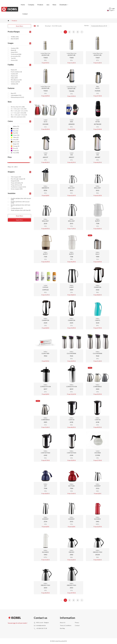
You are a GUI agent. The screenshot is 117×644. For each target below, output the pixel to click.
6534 (98, 422)
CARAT (71, 287)
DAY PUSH (71, 486)
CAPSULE (45, 287)
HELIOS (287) (15, 39)
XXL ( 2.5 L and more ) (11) (18, 117)
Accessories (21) (16, 56)
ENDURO (72, 552)
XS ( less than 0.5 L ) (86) (18, 107)
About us (63, 623)
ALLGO (98, 88)
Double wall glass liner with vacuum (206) (21, 199)
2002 (71, 555)
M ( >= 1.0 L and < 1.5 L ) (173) (19, 111)
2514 (45, 521)
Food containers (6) (16, 72)
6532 (71, 422)
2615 (71, 223)
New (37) (13, 93)
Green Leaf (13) (15, 82)
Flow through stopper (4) (18, 179)
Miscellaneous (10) (16, 80)
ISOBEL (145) (15, 37)
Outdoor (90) (15, 48)
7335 (45, 257)
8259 (71, 389)
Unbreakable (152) (16, 95)
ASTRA (98, 122)
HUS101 (98, 91)
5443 (45, 555)
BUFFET (98, 221)
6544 (71, 455)
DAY (45, 486)
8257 (45, 389)
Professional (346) (16, 54)
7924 (71, 488)
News (54, 5)
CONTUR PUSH (45, 453)
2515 (71, 521)
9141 (71, 356)
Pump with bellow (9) (17, 183)
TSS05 (72, 58)
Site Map (62, 628)
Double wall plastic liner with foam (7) (21, 206)
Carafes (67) (14, 74)
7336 (71, 257)
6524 (45, 323)
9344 (98, 257)
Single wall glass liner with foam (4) (21, 210)
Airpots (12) (14, 76)
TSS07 (98, 58)
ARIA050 (71, 124)
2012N (98, 555)
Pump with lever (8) (16, 185)
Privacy (77, 623)
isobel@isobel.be (41, 625)
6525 (71, 323)
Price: (9, 167)
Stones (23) (14, 60)
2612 (98, 190)
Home (23, 5)
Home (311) (14, 52)
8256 (45, 190)
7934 (45, 488)
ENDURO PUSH (98, 552)
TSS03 (45, 58)
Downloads (64, 5)
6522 (98, 290)
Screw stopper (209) (17, 189)
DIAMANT (98, 486)
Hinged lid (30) (15, 181)
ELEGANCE (98, 519)
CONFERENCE (98, 387)
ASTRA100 (98, 124)
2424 (71, 290)
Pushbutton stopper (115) (18, 187)
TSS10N (71, 91)
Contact (25, 14)
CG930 (98, 455)
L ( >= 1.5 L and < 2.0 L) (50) (18, 113)
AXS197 (45, 157)
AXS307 (98, 157)
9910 (45, 356)
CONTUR (72, 420)
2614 (45, 223)
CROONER (98, 453)
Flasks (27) (14, 70)
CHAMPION (98, 287)
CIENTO (98, 320)
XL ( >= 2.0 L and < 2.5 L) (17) (19, 115)
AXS (45, 155)
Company (31, 5)
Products (40, 5)
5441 (98, 521)
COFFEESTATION (45, 387)
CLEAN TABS (46, 353)
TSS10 (45, 91)
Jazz (48, 5)
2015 (71, 588)
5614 (98, 323)
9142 (98, 356)
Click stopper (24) (16, 177)
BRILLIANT (71, 188)
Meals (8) (13, 50)
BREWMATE (45, 188)
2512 (98, 488)
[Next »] (82, 32)
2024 (98, 389)
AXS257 (71, 157)
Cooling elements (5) (17, 208)
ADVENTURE (45, 55)
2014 (45, 588)
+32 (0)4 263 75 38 (42, 628)
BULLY (98, 254)
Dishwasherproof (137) (17, 97)
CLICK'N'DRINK (71, 353)
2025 (45, 422)
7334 (98, 223)
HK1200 (45, 124)
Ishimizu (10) (14, 84)
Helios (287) (14, 78)
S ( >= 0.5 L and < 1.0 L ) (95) (19, 109)
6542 (45, 455)
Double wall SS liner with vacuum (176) (20, 202)
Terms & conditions (66, 625)
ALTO (45, 122)
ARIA (71, 122)
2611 (71, 190)
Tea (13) (13, 58)
